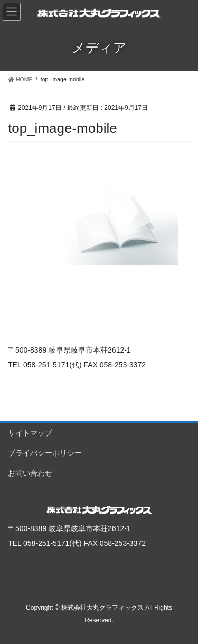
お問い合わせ (30, 473)
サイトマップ (30, 433)
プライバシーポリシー (45, 453)
